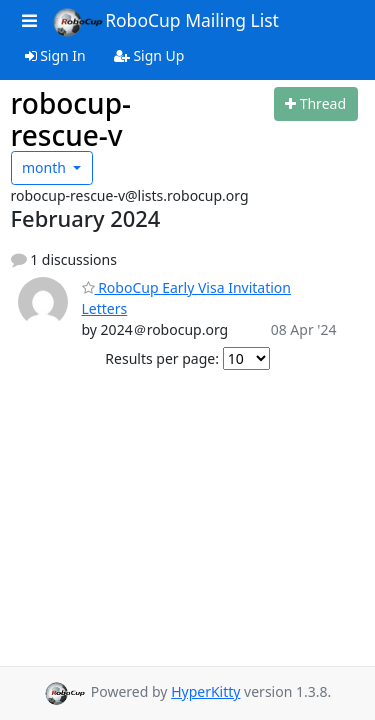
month (46, 167)
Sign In (55, 55)
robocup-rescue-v (71, 119)
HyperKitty (205, 691)
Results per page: (162, 358)
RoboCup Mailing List (165, 22)
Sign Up (149, 55)
